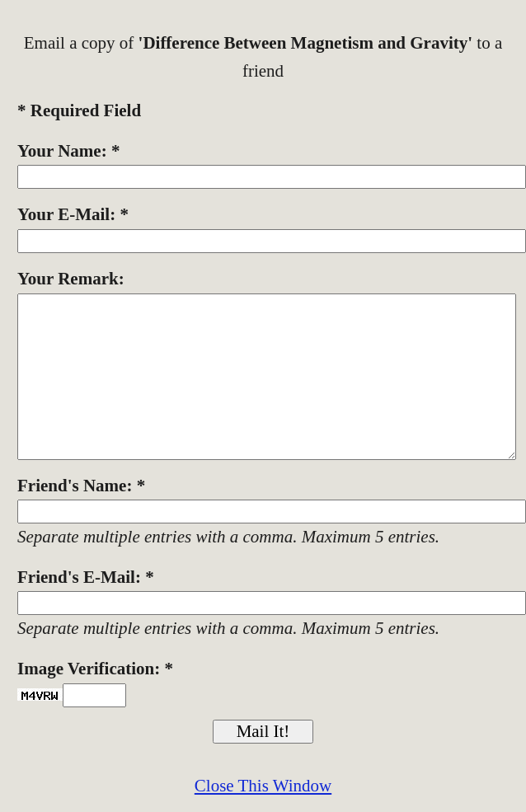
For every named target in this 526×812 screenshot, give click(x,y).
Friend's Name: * (81, 486)
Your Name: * (68, 151)
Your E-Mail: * (73, 214)
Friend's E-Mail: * (86, 577)
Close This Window (263, 786)
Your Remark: (71, 279)
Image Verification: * (95, 669)
